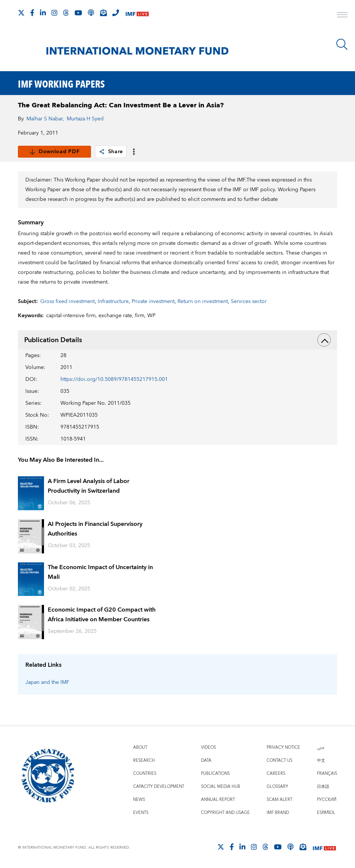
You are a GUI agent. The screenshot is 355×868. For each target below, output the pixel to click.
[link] (102, 152)
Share (111, 152)
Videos (208, 747)
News (139, 800)
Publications (215, 774)
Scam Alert (279, 800)
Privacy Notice (283, 747)
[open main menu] (342, 16)
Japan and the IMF (47, 682)
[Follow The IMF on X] (21, 13)
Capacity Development (159, 787)
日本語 (323, 787)
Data (206, 760)
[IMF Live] (137, 13)
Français (327, 774)
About (140, 747)
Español (326, 813)
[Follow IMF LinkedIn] (43, 13)
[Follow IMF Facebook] (32, 13)
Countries (145, 774)
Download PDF (54, 152)
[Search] (342, 44)
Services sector (249, 302)
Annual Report (218, 800)
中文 (321, 760)
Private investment (153, 302)
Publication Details (178, 340)
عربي (321, 747)
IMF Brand (278, 813)
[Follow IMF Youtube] (78, 13)
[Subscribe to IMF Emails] (103, 13)
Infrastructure (113, 302)
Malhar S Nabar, (45, 119)
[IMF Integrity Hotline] (116, 13)
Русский (327, 800)
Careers (276, 774)
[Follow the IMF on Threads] (66, 13)
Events (141, 813)
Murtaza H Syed (85, 119)
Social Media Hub (221, 787)
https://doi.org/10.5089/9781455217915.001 (114, 379)
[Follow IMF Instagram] (54, 13)
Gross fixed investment (67, 302)
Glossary (277, 787)
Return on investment (203, 302)
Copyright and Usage (225, 813)
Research (144, 760)
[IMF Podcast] (91, 13)
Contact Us (279, 760)
